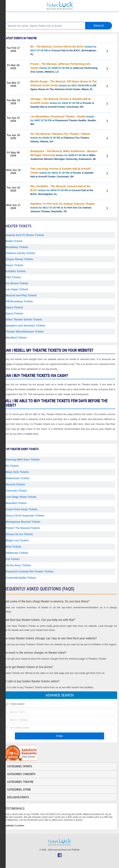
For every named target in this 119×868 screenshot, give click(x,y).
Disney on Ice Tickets (19, 534)
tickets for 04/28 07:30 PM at (60, 138)
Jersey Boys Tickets (18, 565)
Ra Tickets (12, 466)
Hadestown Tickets (18, 478)
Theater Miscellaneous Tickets (25, 332)
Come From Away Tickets (22, 509)
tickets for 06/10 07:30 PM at (62, 173)
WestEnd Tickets (16, 338)
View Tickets (108, 52)
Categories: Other (19, 790)
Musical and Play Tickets (21, 295)
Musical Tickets (15, 484)
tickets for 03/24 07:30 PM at (62, 103)
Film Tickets (13, 277)
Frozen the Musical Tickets (23, 528)
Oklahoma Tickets (17, 553)
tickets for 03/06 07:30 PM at (64, 68)
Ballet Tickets (14, 241)
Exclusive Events (18, 797)
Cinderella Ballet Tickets (21, 578)
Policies (76, 850)
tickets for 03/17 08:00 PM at (64, 85)
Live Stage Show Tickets (21, 497)
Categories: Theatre (20, 782)
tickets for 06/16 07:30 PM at (62, 190)
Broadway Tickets (17, 247)
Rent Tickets (13, 547)
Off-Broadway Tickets (19, 301)
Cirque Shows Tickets (19, 259)
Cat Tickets (13, 559)
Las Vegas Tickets (17, 289)
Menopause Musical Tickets (23, 522)
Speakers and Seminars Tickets (25, 326)
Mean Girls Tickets (17, 472)
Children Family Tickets (20, 253)
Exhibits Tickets (16, 271)
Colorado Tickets (16, 491)
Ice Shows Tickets (17, 283)
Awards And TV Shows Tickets (25, 235)
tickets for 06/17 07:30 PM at (63, 208)
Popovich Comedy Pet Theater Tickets (30, 572)
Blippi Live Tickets (17, 540)
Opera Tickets (14, 307)
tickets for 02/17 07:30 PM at (63, 50)
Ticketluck (59, 6)
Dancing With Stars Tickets (23, 460)
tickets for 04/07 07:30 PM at (63, 120)
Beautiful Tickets (16, 503)
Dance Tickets (14, 265)
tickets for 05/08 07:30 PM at (64, 155)
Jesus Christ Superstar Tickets (25, 516)
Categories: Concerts (21, 774)
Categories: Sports (20, 766)
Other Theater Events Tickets (24, 319)
